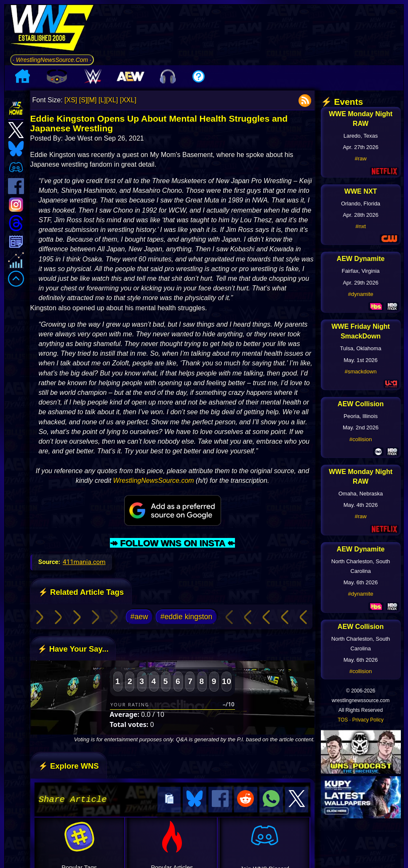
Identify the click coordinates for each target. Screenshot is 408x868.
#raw (360, 158)
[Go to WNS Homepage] (52, 29)
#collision (361, 439)
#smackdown (361, 371)
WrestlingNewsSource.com (154, 481)
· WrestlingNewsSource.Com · (52, 60)
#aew (139, 617)
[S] (83, 100)
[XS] (71, 100)
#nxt (361, 226)
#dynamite (361, 294)
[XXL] (128, 100)
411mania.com (84, 562)
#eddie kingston (186, 617)
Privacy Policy (368, 720)
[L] (102, 100)
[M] (92, 100)
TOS (343, 720)
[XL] (112, 100)
